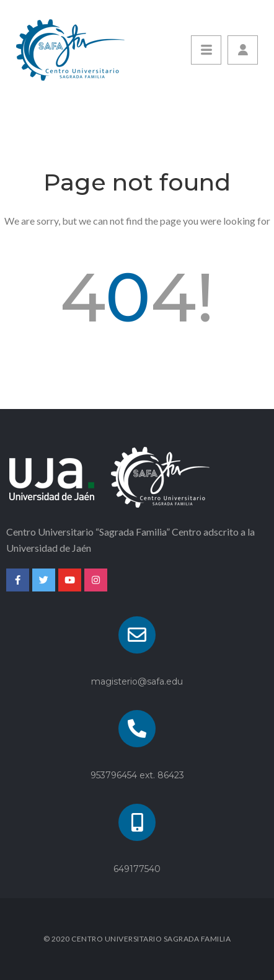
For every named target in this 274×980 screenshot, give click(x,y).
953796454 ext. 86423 (137, 775)
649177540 (137, 869)
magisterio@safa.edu (137, 681)
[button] (243, 50)
